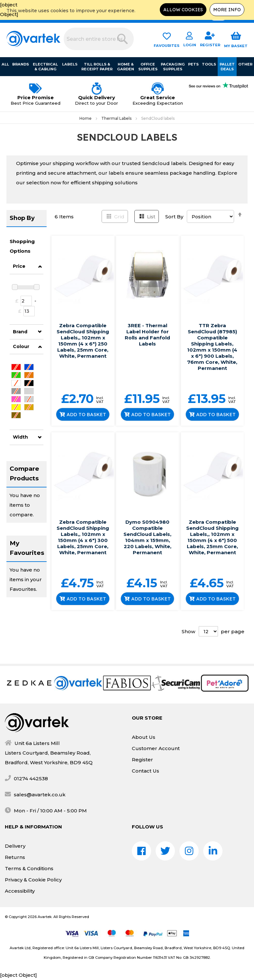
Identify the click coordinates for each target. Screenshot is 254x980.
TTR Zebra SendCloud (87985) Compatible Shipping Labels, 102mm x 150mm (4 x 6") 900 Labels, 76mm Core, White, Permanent (212, 347)
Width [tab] (20, 437)
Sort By (174, 217)
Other (245, 64)
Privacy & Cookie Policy (33, 880)
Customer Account (156, 748)
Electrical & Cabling (46, 67)
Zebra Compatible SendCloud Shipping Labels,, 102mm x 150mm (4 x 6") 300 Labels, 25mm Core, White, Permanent (83, 537)
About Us (144, 737)
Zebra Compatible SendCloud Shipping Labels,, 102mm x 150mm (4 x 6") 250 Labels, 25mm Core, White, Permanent (83, 341)
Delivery (15, 846)
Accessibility (20, 891)
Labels (70, 64)
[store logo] (33, 39)
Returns (15, 857)
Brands (21, 64)
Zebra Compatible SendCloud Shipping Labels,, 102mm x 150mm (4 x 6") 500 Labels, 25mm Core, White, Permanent (212, 537)
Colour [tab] (21, 346)
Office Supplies (148, 67)
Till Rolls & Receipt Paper (97, 67)
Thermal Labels (117, 118)
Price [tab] (19, 266)
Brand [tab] (20, 332)
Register (142, 760)
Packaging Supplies (173, 67)
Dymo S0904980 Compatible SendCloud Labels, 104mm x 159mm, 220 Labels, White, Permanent (147, 537)
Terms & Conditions (29, 868)
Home (86, 118)
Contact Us (145, 771)
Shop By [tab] (22, 218)
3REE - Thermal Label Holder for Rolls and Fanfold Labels (147, 335)
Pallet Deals (227, 67)
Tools (209, 64)
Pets (193, 64)
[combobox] (99, 39)
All (5, 64)
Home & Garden (126, 67)
